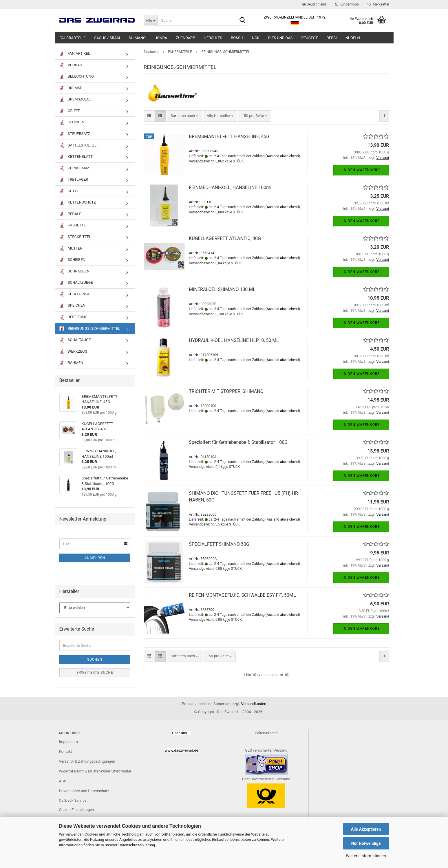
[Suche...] (150, 20)
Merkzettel (378, 4)
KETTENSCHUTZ (78, 203)
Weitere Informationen (366, 856)
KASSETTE (73, 225)
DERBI (332, 38)
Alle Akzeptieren (366, 829)
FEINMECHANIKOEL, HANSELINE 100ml (230, 187)
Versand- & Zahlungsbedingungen (87, 761)
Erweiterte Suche (95, 673)
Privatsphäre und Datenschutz (84, 791)
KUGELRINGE (75, 294)
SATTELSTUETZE (78, 145)
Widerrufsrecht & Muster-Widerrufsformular (95, 771)
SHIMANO (137, 38)
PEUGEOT (309, 38)
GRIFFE (70, 111)
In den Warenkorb (361, 170)
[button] (314, 4)
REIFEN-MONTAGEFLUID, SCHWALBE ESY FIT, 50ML (242, 595)
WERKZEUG (73, 352)
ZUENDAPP (185, 38)
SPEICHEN (72, 306)
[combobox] (184, 116)
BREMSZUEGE (76, 99)
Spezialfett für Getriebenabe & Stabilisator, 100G (238, 442)
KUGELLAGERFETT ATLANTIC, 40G (225, 238)
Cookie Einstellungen (77, 810)
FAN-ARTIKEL (75, 54)
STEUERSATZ (75, 134)
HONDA (161, 38)
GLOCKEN (72, 122)
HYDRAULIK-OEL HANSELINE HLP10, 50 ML (234, 340)
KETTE (69, 191)
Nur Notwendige (366, 843)
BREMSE (71, 88)
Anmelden (95, 558)
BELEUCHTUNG (77, 77)
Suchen (95, 660)
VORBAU (71, 65)
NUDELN (353, 38)
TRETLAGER (74, 180)
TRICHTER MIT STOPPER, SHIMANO (226, 391)
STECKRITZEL (75, 237)
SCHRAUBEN (74, 271)
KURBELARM (74, 168)
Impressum (68, 742)
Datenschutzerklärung (137, 845)
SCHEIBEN (72, 260)
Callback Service (73, 800)
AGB (63, 781)
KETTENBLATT (76, 157)
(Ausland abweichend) (283, 156)
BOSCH (237, 38)
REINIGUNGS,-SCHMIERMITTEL (90, 329)
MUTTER (71, 249)
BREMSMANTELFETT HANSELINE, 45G (229, 137)
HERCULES (213, 38)
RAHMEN (71, 363)
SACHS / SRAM (107, 38)
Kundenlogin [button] (347, 4)
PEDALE (70, 214)
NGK (256, 38)
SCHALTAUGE (75, 340)
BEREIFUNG (73, 317)
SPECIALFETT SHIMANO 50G (219, 544)
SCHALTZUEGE (76, 283)
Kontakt (66, 751)
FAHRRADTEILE (73, 38)
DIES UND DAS (280, 38)
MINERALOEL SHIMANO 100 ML (222, 289)
